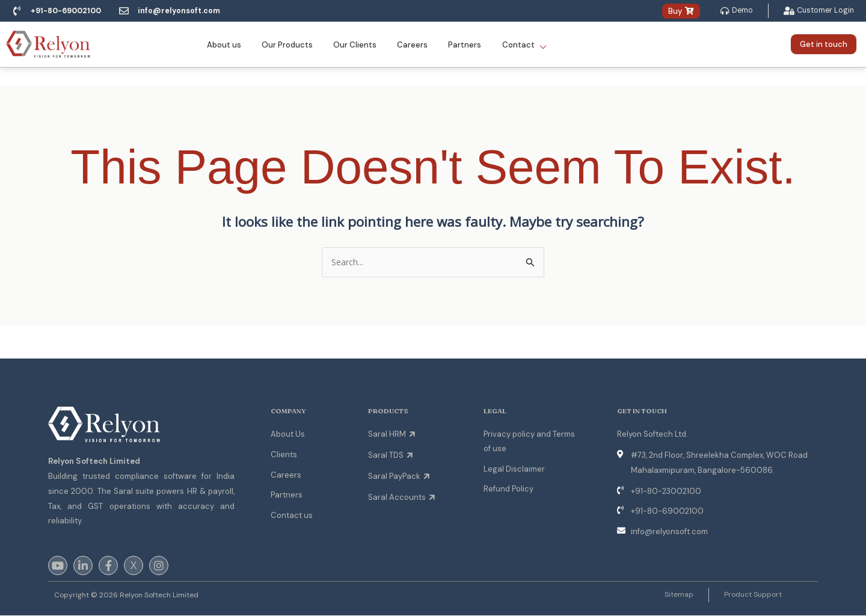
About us (230, 45)
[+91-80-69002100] (17, 11)
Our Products (291, 45)
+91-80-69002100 (69, 11)
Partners (461, 45)
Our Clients (356, 45)
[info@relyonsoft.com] (129, 11)
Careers (411, 45)
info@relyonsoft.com (185, 11)
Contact (518, 45)
